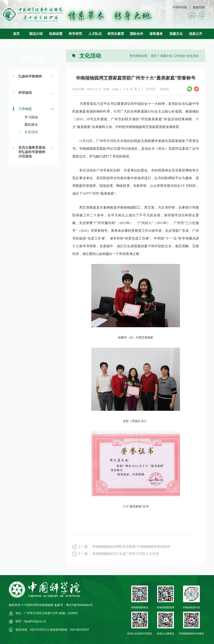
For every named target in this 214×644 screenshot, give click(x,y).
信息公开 (196, 34)
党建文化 (176, 34)
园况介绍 (36, 34)
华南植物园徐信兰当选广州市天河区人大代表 (126, 554)
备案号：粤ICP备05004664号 (74, 605)
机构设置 (56, 34)
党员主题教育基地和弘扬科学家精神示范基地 (32, 152)
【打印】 (151, 89)
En (192, 16)
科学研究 (75, 34)
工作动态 (179, 56)
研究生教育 (116, 34)
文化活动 (193, 56)
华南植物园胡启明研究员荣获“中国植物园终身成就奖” (132, 547)
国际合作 (136, 34)
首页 (16, 34)
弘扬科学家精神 (30, 76)
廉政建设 (31, 125)
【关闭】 (164, 89)
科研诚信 (25, 93)
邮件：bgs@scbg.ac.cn (31, 621)
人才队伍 (95, 34)
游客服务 (156, 34)
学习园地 (31, 117)
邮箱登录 (199, 7)
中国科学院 (180, 7)
